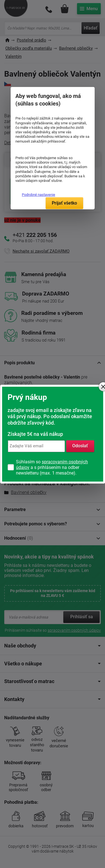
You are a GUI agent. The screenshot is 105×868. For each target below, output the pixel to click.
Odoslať (80, 446)
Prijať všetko (64, 203)
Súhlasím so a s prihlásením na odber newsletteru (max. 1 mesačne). (52, 467)
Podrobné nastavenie (39, 195)
